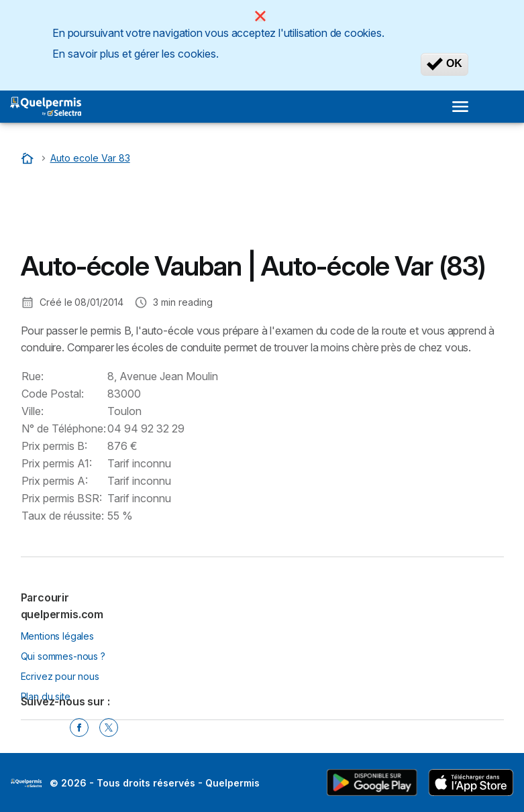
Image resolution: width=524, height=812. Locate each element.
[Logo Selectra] (46, 107)
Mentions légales (58, 636)
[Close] (260, 16)
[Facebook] (79, 728)
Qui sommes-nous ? (63, 656)
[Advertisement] (128, 211)
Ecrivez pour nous (60, 676)
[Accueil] (29, 158)
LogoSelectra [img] (26, 783)
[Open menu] (460, 107)
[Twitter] (109, 728)
